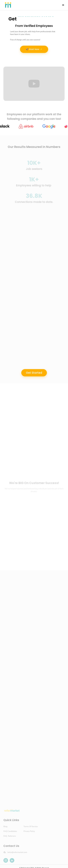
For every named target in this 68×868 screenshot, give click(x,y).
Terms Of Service (31, 828)
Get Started (34, 373)
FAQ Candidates (10, 832)
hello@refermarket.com (17, 854)
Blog (5, 828)
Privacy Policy (29, 832)
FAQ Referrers (10, 837)
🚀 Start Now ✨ (34, 49)
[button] (63, 5)
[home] (7, 5)
